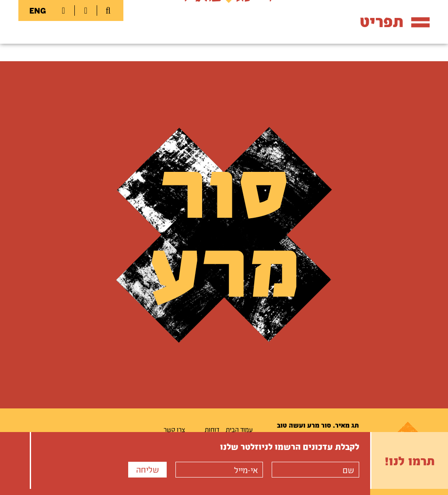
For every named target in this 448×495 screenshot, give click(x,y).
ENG (38, 10)
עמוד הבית (239, 429)
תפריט (395, 21)
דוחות (212, 429)
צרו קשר (174, 429)
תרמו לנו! (410, 460)
